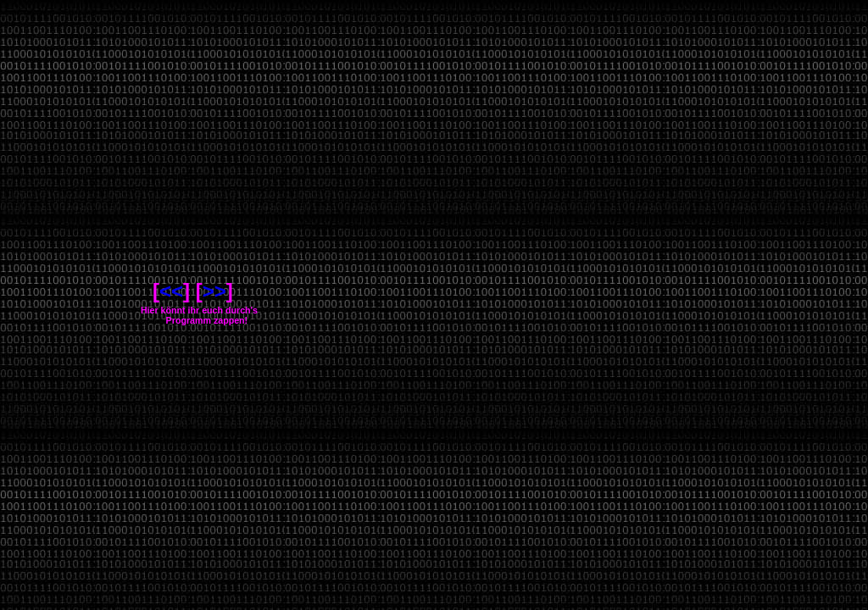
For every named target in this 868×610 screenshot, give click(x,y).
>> (214, 291)
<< (171, 291)
